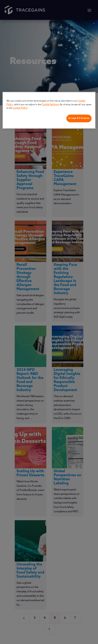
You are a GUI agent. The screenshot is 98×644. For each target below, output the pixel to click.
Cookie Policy (20, 108)
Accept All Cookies (79, 118)
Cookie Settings (50, 105)
